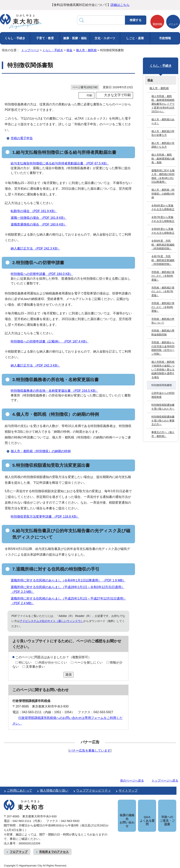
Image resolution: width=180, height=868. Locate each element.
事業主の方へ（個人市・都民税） (163, 434)
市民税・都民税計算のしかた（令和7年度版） (163, 291)
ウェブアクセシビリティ (94, 790)
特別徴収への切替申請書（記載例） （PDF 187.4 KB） (51, 341)
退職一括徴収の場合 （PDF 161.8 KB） (40, 218)
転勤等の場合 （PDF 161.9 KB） (36, 211)
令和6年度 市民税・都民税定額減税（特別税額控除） (163, 245)
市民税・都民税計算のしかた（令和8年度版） (163, 307)
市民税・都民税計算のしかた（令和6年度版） (163, 276)
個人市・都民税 (86, 50)
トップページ (30, 50)
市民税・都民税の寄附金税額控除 (163, 332)
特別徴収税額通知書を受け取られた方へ (163, 407)
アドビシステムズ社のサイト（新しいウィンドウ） (52, 621)
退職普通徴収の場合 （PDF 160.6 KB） (40, 224)
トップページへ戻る (165, 780)
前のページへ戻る (132, 780)
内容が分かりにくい (53, 662)
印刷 (89, 95)
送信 (68, 674)
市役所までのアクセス (54, 852)
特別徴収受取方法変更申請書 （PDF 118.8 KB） (47, 517)
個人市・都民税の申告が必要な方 (163, 133)
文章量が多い (35, 667)
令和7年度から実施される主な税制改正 (163, 219)
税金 (69, 50)
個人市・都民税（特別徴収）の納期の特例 (41, 451)
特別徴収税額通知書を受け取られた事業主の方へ (163, 421)
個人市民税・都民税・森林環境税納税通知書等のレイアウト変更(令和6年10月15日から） (163, 104)
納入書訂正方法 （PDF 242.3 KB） (37, 248)
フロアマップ (19, 852)
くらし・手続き (15, 38)
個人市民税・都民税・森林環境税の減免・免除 (163, 159)
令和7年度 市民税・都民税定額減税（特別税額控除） (163, 260)
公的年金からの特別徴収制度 (163, 395)
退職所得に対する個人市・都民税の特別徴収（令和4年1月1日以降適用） (163, 176)
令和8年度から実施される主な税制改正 (163, 231)
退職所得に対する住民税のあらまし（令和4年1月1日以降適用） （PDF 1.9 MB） (70, 580)
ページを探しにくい (88, 662)
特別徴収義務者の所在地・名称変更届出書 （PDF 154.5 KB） (56, 391)
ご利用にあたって (20, 790)
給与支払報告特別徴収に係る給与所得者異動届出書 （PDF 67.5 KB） (61, 163)
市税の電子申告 (22, 138)
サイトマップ (128, 790)
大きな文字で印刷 (117, 95)
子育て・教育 (45, 38)
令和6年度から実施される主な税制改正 (163, 207)
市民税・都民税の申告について (163, 321)
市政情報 (165, 38)
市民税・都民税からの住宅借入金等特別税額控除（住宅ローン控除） (163, 348)
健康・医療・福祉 (75, 38)
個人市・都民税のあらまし (163, 121)
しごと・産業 (135, 38)
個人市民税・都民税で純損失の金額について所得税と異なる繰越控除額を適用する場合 (163, 370)
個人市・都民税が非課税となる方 (163, 145)
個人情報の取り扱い (54, 790)
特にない (25, 662)
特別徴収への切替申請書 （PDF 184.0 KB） (43, 274)
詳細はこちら (120, 5)
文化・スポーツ (105, 38)
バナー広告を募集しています (90, 751)
